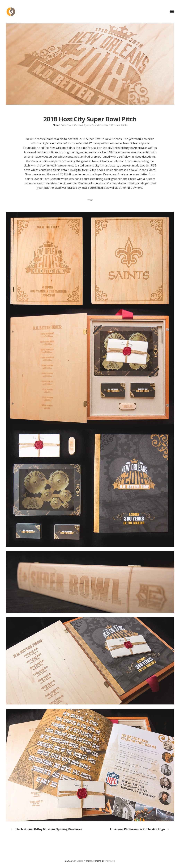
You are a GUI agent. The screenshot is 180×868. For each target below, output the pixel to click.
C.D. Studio (78, 861)
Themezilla (110, 861)
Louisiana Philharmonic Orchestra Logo (138, 829)
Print (90, 200)
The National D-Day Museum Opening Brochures (49, 829)
